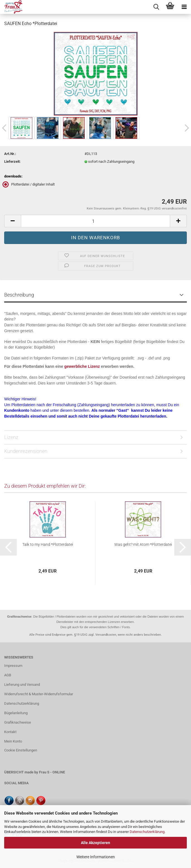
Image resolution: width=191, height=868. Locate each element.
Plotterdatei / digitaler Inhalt (29, 184)
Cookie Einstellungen (21, 750)
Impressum (13, 666)
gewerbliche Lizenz (82, 366)
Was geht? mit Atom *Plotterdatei (143, 544)
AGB (8, 675)
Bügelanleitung (16, 713)
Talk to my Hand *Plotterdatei (48, 544)
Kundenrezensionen (26, 451)
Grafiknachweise (18, 722)
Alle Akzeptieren (95, 843)
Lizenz (11, 437)
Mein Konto (13, 741)
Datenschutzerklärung (147, 832)
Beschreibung (19, 295)
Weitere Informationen (96, 857)
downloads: (13, 176)
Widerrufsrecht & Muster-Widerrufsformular (39, 694)
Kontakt (10, 732)
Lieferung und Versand (22, 685)
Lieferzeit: (12, 161)
